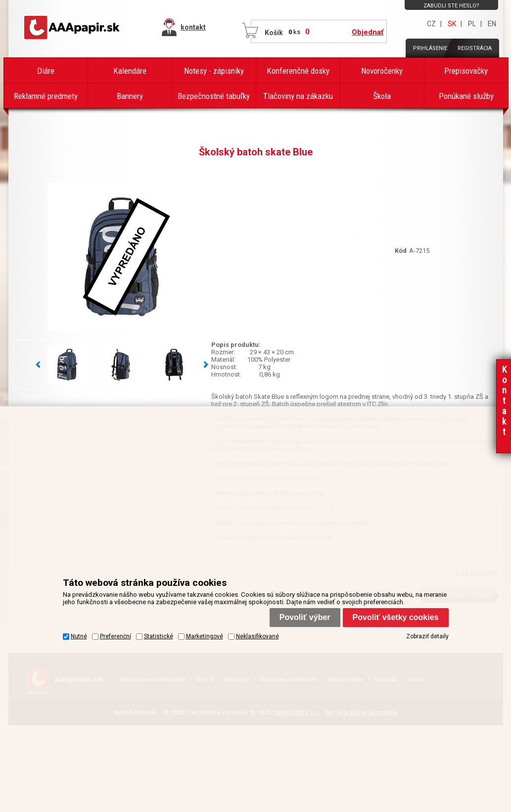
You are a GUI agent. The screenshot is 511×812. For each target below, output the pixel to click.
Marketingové (205, 636)
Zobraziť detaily (427, 636)
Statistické (159, 636)
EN (492, 24)
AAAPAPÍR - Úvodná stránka (73, 28)
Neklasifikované (257, 636)
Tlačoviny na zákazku (298, 96)
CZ (431, 24)
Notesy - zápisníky (214, 71)
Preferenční (116, 636)
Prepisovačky (466, 71)
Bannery (130, 96)
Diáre (46, 71)
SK (452, 24)
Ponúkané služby (466, 96)
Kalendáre (130, 71)
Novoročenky (382, 71)
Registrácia (475, 48)
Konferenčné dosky (298, 71)
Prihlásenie (430, 48)
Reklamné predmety (46, 96)
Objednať (368, 32)
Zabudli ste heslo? (451, 6)
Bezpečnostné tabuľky (214, 96)
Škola (382, 96)
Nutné (79, 636)
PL (472, 24)
